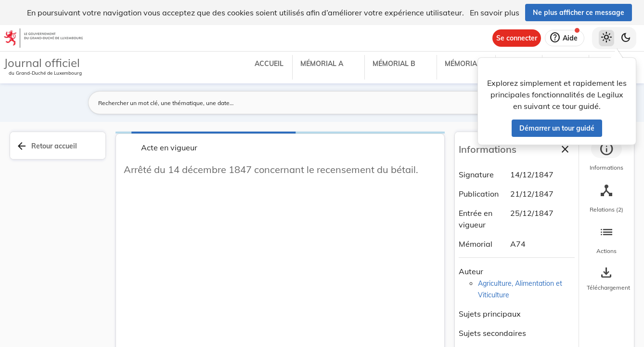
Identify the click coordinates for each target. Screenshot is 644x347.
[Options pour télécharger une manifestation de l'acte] (606, 279)
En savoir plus (495, 13)
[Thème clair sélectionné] (606, 38)
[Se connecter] (517, 38)
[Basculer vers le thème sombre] (626, 38)
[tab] (606, 157)
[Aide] (565, 38)
